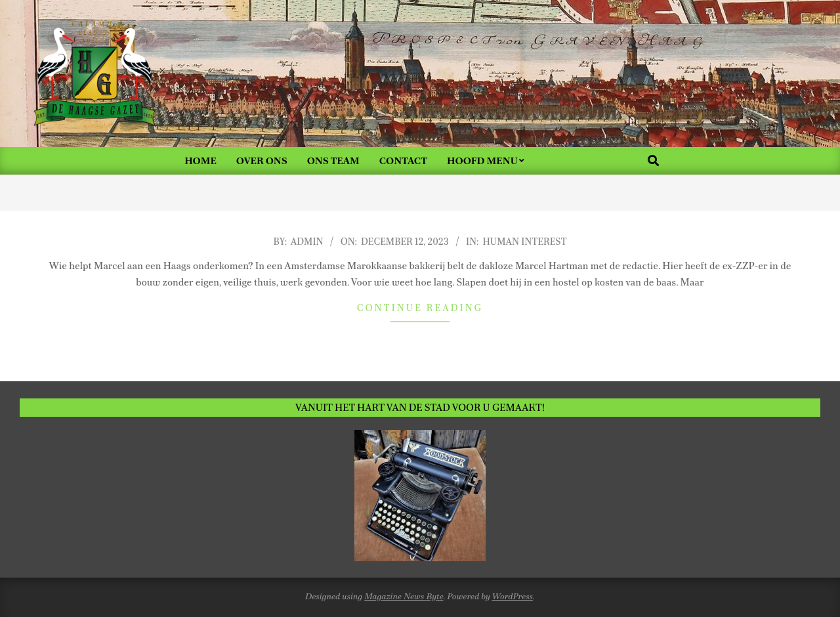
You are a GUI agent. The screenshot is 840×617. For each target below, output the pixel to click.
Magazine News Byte (404, 596)
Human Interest (524, 242)
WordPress (513, 596)
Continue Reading (420, 308)
